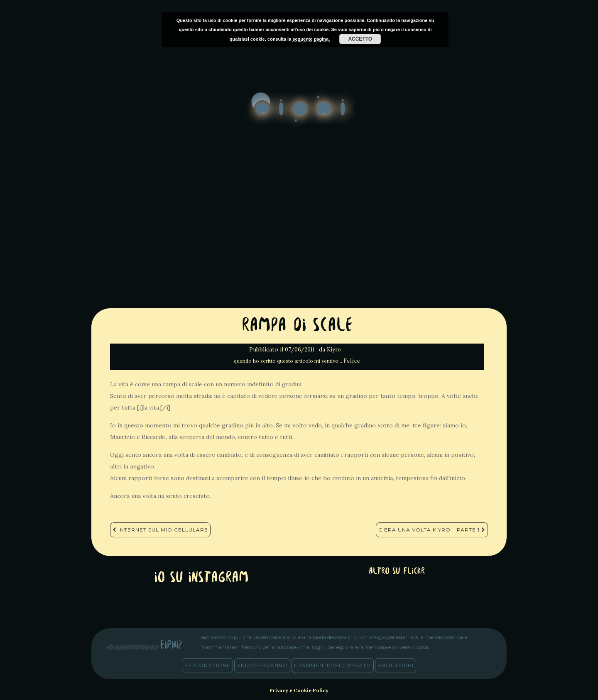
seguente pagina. (311, 39)
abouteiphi (396, 665)
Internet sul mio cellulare (160, 530)
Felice (352, 361)
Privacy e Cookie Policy (299, 690)
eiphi (299, 114)
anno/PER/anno (262, 665)
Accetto (360, 39)
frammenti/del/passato (333, 665)
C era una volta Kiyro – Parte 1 (432, 530)
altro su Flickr (397, 572)
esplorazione (207, 665)
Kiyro (334, 350)
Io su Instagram (201, 578)
